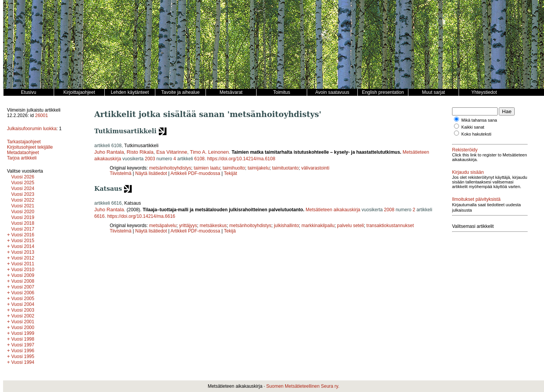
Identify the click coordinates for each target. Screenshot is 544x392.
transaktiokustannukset (390, 226)
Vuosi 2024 (23, 188)
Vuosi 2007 (23, 287)
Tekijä (230, 231)
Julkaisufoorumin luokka (32, 129)
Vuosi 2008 (23, 281)
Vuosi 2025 (23, 183)
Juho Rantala (109, 152)
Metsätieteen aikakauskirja (333, 210)
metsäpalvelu (163, 226)
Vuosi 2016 (23, 235)
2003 (150, 159)
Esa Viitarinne (172, 152)
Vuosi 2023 (23, 194)
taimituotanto (285, 168)
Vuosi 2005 (23, 299)
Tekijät (231, 173)
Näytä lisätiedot (152, 173)
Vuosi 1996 (23, 351)
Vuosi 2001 (23, 322)
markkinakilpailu (318, 226)
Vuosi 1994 (23, 362)
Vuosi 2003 (23, 310)
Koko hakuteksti (476, 134)
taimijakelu (259, 168)
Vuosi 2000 (23, 328)
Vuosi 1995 (23, 356)
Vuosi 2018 (23, 223)
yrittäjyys (188, 226)
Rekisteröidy (465, 150)
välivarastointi (315, 168)
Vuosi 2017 (23, 229)
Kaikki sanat (473, 127)
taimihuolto (234, 168)
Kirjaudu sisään (468, 172)
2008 (389, 210)
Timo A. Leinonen (209, 152)
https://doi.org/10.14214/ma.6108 (241, 159)
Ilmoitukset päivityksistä (476, 199)
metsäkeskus (213, 226)
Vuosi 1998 (23, 339)
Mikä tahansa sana (479, 120)
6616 (99, 216)
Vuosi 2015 (23, 241)
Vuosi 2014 (23, 246)
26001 (42, 115)
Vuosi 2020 (23, 212)
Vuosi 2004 (23, 304)
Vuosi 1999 (23, 333)
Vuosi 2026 (23, 177)
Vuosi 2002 (23, 316)
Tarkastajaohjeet (24, 142)
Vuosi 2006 (23, 293)
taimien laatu (207, 168)
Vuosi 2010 (23, 270)
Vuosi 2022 (23, 200)
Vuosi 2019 (23, 217)
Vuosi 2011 (23, 264)
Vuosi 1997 (23, 345)
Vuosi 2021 (23, 206)
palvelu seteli (350, 226)
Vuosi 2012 (23, 258)
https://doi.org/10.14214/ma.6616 (141, 216)
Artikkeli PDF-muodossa (195, 173)
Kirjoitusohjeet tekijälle (30, 147)
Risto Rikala (140, 152)
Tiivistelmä (121, 173)
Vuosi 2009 (23, 275)
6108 (200, 159)
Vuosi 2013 (23, 252)
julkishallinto (286, 226)
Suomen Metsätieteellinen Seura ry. (303, 386)
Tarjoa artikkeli (22, 158)
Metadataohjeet (23, 153)
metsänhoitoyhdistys (170, 168)
